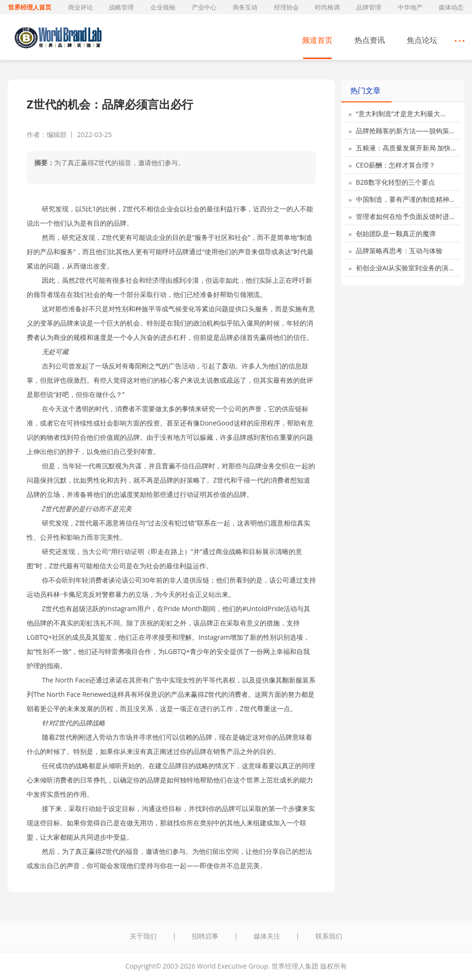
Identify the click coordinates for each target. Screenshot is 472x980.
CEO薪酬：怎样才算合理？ (392, 165)
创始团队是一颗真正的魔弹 (392, 233)
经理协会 (286, 7)
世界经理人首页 (30, 7)
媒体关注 (267, 936)
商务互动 (245, 7)
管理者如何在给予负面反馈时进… (402, 216)
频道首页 (317, 40)
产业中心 (204, 7)
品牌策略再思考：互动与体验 (396, 251)
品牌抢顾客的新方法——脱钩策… (402, 131)
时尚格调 (327, 7)
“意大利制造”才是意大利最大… (397, 114)
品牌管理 (369, 7)
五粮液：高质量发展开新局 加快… (402, 148)
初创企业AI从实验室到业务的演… (401, 268)
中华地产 (410, 7)
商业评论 (80, 7)
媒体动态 (451, 7)
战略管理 (121, 7)
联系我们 (329, 936)
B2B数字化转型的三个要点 (392, 182)
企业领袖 (163, 7)
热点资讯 (370, 40)
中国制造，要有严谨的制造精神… (402, 199)
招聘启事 (205, 936)
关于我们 (143, 936)
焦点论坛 (422, 40)
